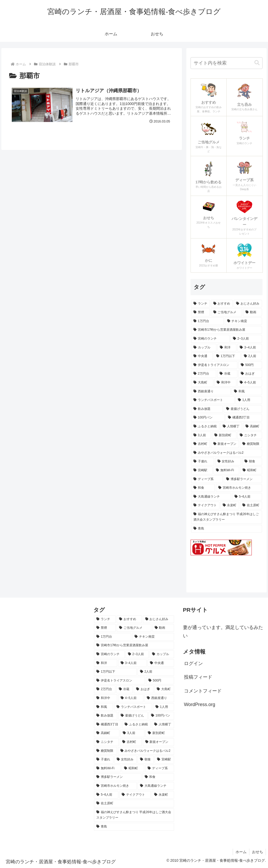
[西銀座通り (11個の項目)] (211, 392)
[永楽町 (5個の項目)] (230, 505)
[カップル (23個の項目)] (204, 348)
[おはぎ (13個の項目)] (250, 374)
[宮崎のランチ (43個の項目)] (210, 339)
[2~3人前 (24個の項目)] (246, 339)
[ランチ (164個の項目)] (200, 304)
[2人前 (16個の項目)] (252, 356)
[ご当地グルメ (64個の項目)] (227, 312)
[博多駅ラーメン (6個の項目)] (243, 479)
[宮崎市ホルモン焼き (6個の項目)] (239, 488)
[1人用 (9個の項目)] (249, 400)
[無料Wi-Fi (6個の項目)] (226, 470)
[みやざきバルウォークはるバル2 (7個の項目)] (226, 453)
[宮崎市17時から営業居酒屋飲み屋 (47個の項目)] (226, 330)
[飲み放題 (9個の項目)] (207, 409)
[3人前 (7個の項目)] (201, 435)
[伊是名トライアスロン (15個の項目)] (214, 365)
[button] (257, 63)
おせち (258, 852)
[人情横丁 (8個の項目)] (231, 427)
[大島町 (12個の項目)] (202, 383)
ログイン (193, 663)
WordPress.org (200, 704)
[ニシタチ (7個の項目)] (250, 435)
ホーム (241, 852)
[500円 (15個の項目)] (250, 365)
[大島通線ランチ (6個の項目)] (211, 497)
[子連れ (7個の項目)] (202, 462)
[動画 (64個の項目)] (252, 312)
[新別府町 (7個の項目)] (224, 435)
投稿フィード (198, 677)
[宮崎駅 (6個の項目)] (202, 470)
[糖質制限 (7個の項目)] (251, 444)
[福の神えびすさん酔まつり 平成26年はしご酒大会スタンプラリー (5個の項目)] (226, 517)
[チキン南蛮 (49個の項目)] (243, 321)
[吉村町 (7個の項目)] (200, 444)
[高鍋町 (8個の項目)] (252, 427)
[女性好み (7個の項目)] (228, 462)
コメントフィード (203, 691)
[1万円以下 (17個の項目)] (227, 356)
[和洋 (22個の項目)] (227, 348)
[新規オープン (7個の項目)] (225, 444)
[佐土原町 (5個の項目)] (251, 505)
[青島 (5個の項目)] (226, 529)
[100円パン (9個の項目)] (208, 418)
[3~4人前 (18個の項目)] (250, 348)
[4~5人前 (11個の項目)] (250, 383)
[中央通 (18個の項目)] (202, 356)
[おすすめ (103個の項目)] (222, 304)
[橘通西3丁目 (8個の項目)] (244, 418)
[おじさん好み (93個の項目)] (248, 304)
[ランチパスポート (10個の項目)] (213, 400)
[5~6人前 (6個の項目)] (247, 497)
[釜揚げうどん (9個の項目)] (243, 409)
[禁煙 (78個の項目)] (200, 312)
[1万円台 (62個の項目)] (207, 321)
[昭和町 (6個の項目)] (251, 470)
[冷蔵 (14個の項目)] (227, 374)
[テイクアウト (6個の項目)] (205, 505)
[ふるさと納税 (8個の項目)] (205, 427)
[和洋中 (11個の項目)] (225, 383)
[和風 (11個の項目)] (247, 392)
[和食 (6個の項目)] (203, 488)
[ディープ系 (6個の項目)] (207, 479)
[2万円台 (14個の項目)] (204, 374)
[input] (226, 63)
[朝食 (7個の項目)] (252, 462)
